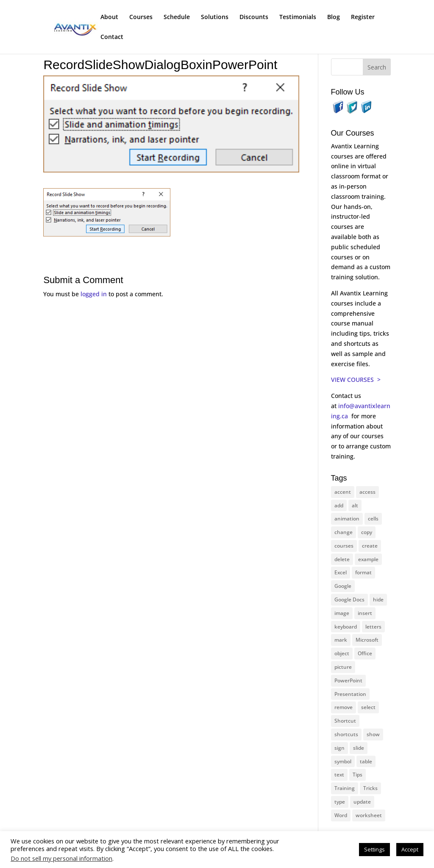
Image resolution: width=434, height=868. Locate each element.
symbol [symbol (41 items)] (343, 761)
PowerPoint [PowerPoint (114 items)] (348, 680)
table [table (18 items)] (366, 761)
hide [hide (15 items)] (378, 600)
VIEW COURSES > (356, 380)
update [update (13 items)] (362, 802)
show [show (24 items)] (373, 734)
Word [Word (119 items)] (341, 815)
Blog (334, 17)
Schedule (177, 17)
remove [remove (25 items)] (344, 707)
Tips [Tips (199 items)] (357, 775)
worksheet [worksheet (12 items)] (369, 815)
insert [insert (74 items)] (365, 613)
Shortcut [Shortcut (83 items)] (345, 721)
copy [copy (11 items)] (367, 532)
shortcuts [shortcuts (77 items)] (346, 734)
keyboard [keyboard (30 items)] (346, 627)
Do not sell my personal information (61, 858)
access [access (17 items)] (367, 492)
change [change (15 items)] (344, 532)
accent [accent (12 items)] (343, 492)
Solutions (215, 17)
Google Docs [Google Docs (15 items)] (349, 600)
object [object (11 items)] (342, 653)
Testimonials (298, 17)
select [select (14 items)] (368, 707)
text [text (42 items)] (339, 775)
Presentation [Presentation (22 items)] (350, 694)
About (109, 17)
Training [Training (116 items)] (345, 788)
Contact (112, 37)
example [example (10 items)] (368, 559)
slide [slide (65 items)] (359, 748)
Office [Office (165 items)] (365, 653)
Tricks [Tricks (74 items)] (370, 788)
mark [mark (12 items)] (341, 640)
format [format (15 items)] (363, 572)
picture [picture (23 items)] (343, 667)
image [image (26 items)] (342, 613)
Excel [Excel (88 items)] (341, 572)
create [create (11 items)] (370, 546)
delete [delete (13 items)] (342, 559)
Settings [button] (374, 849)
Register (363, 17)
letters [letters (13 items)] (373, 627)
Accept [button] (410, 849)
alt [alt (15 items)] (355, 505)
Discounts (254, 17)
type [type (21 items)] (340, 802)
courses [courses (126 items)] (344, 546)
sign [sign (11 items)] (339, 748)
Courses (141, 17)
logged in (94, 294)
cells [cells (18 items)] (373, 519)
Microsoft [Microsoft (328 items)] (367, 640)
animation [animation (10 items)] (347, 519)
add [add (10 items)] (339, 505)
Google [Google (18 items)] (343, 586)
